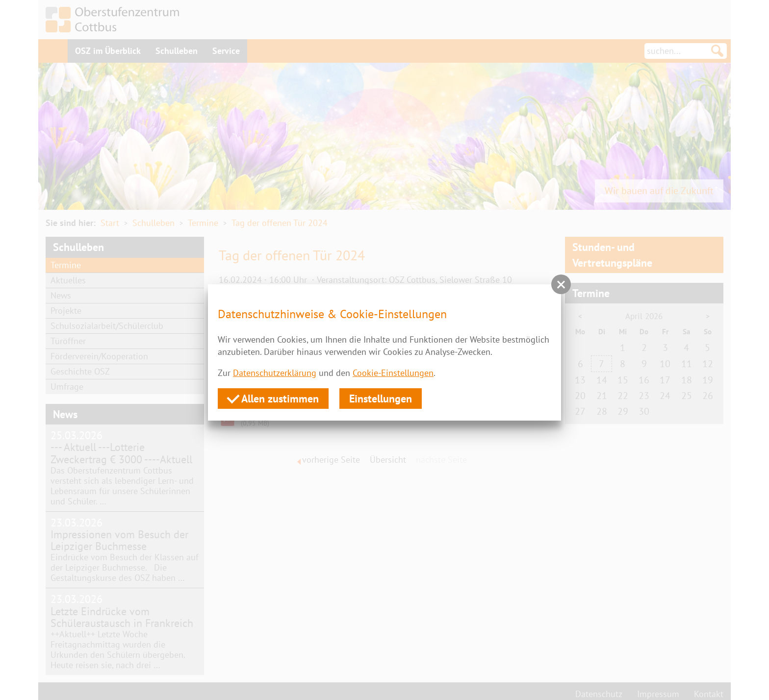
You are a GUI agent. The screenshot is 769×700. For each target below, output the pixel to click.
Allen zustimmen (273, 398)
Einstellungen (381, 399)
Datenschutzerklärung (275, 373)
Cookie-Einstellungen (393, 373)
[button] (561, 284)
